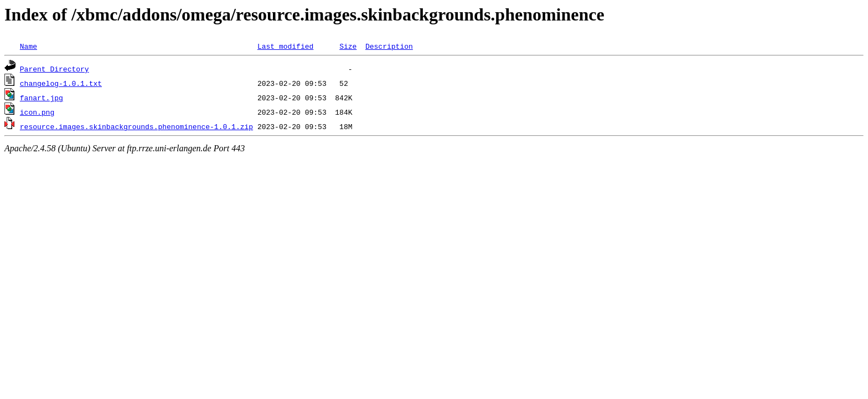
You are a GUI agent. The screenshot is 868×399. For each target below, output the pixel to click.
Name (29, 46)
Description (389, 46)
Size (348, 46)
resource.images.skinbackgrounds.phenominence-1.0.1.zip (136, 126)
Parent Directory (55, 69)
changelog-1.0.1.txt (61, 83)
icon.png (37, 112)
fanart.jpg (42, 98)
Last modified (285, 46)
